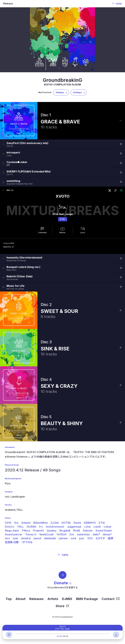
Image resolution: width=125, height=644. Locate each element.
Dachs (77, 523)
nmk (15, 538)
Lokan (108, 527)
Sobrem (88, 530)
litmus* (107, 534)
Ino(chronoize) (55, 527)
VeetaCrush (46, 534)
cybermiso (83, 534)
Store (62, 606)
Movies (62, 233)
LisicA (97, 527)
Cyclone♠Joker (17, 162)
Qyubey (52, 530)
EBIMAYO (90, 523)
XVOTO (63, 196)
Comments (42, 233)
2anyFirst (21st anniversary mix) (27, 143)
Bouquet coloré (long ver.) (23, 267)
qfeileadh (50, 538)
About (21, 599)
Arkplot (26, 523)
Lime (88, 527)
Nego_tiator (12, 530)
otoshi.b (26, 538)
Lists (62, 555)
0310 (8, 523)
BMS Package (87, 599)
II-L (41, 527)
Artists (53, 599)
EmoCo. (10, 527)
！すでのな (27, 542)
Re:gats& (65, 530)
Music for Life (15, 286)
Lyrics (83, 233)
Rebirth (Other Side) (20, 276)
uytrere (63, 538)
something (13, 181)
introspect (13, 152)
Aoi (16, 523)
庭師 (111, 538)
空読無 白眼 (12, 542)
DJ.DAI (55, 523)
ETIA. (63, 219)
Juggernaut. (74, 527)
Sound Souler (104, 530)
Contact (111, 599)
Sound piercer (14, 534)
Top (9, 599)
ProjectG (38, 530)
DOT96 (66, 523)
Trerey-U (31, 534)
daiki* (96, 534)
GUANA (31, 527)
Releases (36, 599)
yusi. (82, 538)
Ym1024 (61, 534)
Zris (72, 534)
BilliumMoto (41, 523)
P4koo (26, 530)
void (73, 538)
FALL (21, 527)
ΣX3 (90, 538)
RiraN (77, 530)
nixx (7, 538)
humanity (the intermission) (24, 258)
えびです (100, 538)
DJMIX (67, 599)
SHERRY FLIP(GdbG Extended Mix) (29, 171)
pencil (37, 538)
